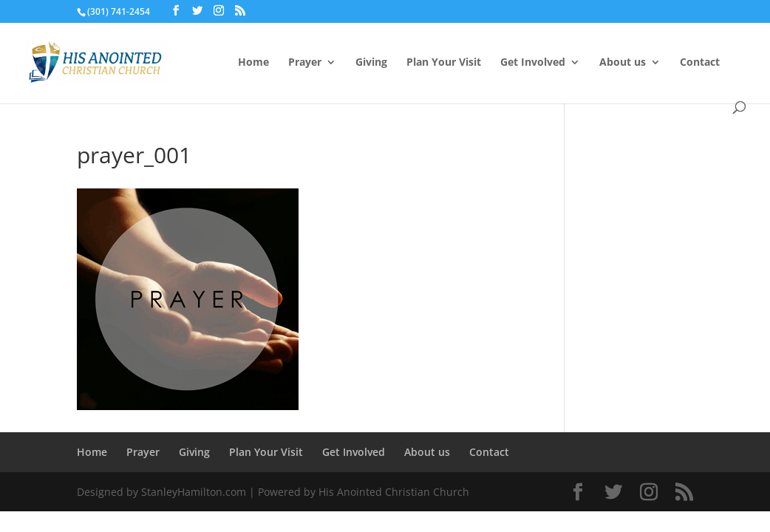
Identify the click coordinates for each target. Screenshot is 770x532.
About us (623, 63)
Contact (700, 63)
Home (253, 63)
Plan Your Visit (444, 63)
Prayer (305, 63)
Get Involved (533, 63)
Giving (371, 63)
